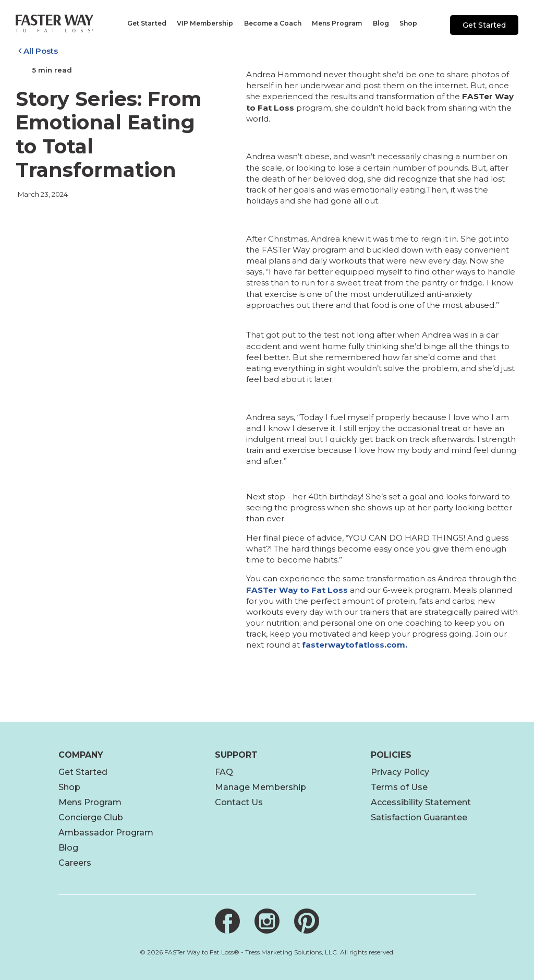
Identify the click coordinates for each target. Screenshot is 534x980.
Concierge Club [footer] (91, 817)
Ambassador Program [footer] (106, 833)
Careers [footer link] (75, 863)
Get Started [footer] (83, 772)
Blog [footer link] (68, 848)
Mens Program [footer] (90, 802)
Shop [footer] (69, 787)
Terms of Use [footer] (399, 787)
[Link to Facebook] (227, 921)
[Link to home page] (54, 23)
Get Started (484, 25)
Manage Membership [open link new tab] (260, 787)
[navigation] (146, 24)
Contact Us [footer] (239, 802)
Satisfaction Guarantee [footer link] (419, 817)
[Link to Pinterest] (307, 921)
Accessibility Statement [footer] (421, 802)
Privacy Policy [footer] (400, 772)
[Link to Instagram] (267, 921)
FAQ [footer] (224, 772)
